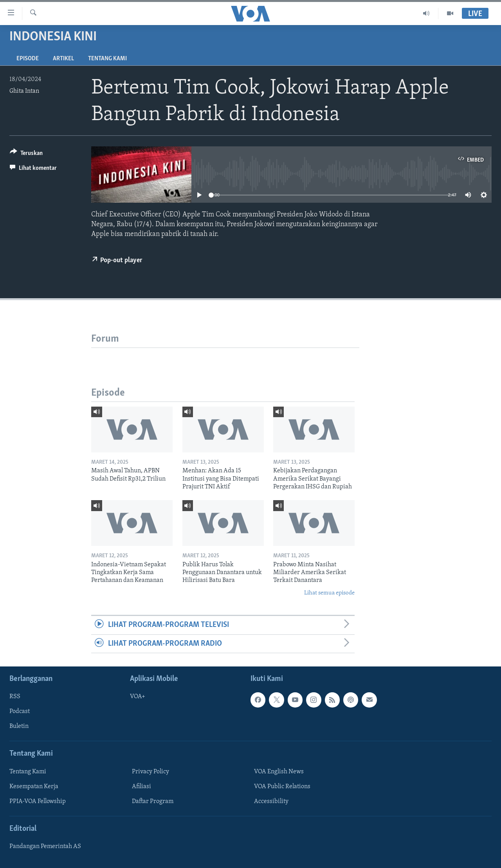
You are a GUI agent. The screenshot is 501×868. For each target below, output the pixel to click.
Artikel (63, 59)
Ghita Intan (24, 91)
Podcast (20, 711)
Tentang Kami (107, 59)
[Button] (26, 154)
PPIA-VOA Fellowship (38, 801)
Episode (28, 59)
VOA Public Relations (282, 787)
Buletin (19, 726)
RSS (15, 697)
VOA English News (279, 772)
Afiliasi (141, 787)
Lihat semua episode (329, 593)
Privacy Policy (150, 772)
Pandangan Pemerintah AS (45, 846)
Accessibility (271, 801)
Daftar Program (153, 801)
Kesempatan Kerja (34, 787)
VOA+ (138, 697)
